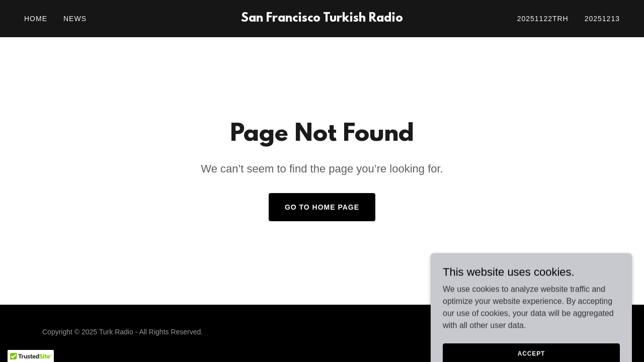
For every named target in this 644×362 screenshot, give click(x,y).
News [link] (75, 19)
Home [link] (36, 19)
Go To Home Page (322, 207)
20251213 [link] (602, 19)
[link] (322, 19)
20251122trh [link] (543, 19)
